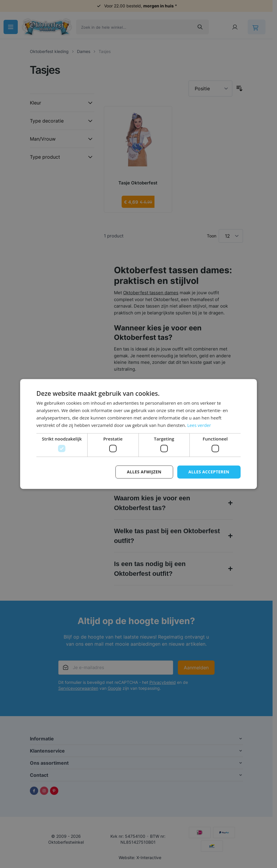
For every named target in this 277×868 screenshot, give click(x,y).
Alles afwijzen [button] (144, 472)
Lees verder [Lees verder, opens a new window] (199, 425)
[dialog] (138, 434)
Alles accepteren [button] (209, 472)
